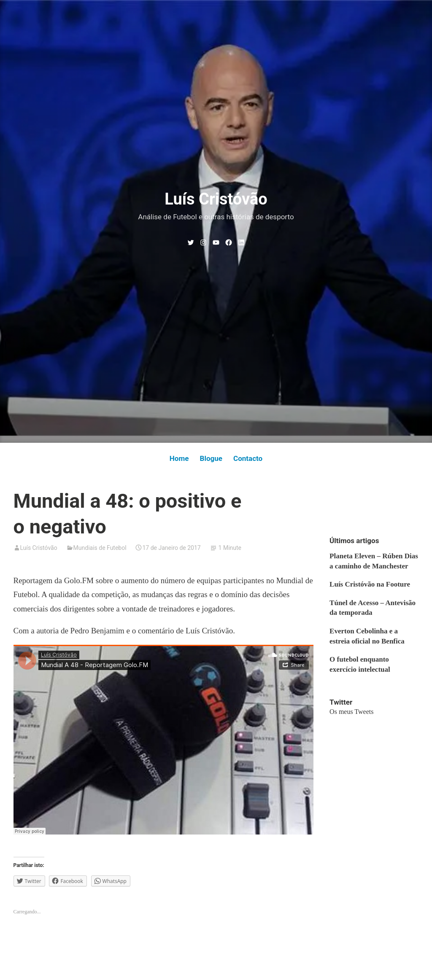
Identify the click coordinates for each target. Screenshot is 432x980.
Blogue (211, 458)
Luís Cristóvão (216, 199)
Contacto (248, 458)
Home (179, 458)
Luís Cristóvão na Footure (370, 584)
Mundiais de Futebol (100, 548)
